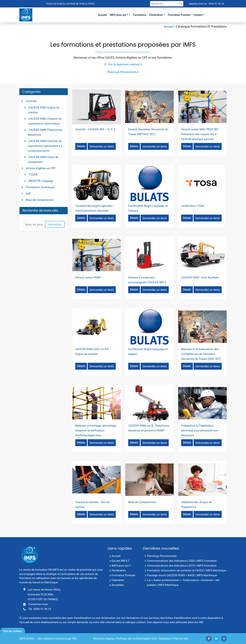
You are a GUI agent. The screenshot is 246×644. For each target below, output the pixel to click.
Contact (198, 15)
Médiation (165, 639)
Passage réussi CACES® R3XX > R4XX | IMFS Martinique (182, 575)
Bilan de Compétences (40, 200)
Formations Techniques (40, 187)
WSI (75, 639)
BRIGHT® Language (41, 181)
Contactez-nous (38, 604)
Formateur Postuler (123, 575)
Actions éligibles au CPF (41, 168)
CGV (154, 639)
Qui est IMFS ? (120, 561)
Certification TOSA (193, 206)
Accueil (116, 556)
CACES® (31, 101)
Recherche (55, 224)
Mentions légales (104, 639)
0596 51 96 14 (216, 4)
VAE (28, 194)
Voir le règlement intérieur (125, 64)
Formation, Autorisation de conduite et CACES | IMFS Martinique (187, 570)
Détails (81, 146)
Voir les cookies (13, 631)
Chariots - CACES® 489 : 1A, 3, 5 (95, 129)
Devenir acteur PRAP (88, 278)
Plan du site (181, 639)
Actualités (118, 585)
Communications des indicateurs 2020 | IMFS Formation (182, 561)
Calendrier (118, 580)
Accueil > (170, 27)
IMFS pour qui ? (119, 15)
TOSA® (33, 175)
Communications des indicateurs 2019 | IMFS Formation (182, 566)
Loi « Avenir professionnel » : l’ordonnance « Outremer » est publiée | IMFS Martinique (183, 583)
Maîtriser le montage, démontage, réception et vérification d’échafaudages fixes (96, 431)
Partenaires (156, 15)
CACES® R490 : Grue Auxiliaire (200, 278)
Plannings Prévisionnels (123, 72)
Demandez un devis (102, 146)
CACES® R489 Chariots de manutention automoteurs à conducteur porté (45, 146)
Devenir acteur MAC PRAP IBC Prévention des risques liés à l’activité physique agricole (200, 134)
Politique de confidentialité (133, 639)
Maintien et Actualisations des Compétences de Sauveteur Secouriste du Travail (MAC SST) (201, 354)
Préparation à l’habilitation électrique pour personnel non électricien (200, 431)
